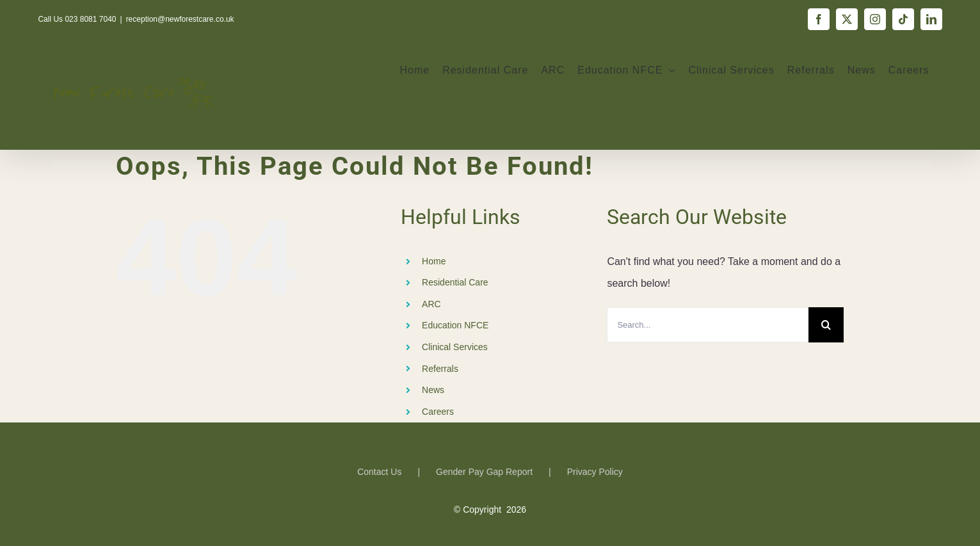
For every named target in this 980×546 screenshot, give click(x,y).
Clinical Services (455, 347)
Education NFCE (455, 325)
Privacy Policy (595, 472)
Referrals (440, 369)
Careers (438, 412)
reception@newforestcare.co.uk (180, 19)
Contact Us (379, 472)
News (433, 390)
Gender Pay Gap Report (484, 472)
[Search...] (708, 325)
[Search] (826, 325)
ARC (431, 304)
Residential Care (455, 282)
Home (434, 261)
